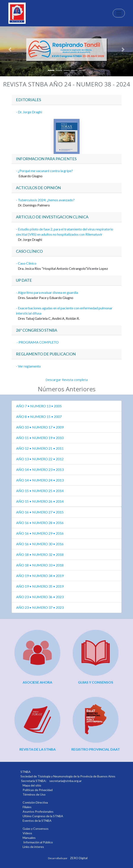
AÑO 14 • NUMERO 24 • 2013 (40, 480)
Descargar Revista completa (67, 380)
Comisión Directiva (35, 802)
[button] (10, 50)
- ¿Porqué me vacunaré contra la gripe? (44, 171)
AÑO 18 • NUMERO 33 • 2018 (40, 565)
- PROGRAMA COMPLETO (37, 342)
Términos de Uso (34, 794)
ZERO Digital (79, 858)
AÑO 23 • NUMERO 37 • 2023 (40, 607)
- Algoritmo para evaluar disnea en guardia (47, 292)
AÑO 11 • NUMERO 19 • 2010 (40, 438)
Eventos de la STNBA (37, 821)
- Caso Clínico (27, 263)
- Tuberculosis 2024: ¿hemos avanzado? (45, 200)
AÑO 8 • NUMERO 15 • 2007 (39, 416)
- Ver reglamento (28, 366)
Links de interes (33, 847)
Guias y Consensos (36, 829)
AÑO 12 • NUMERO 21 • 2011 (40, 448)
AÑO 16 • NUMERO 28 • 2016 (40, 523)
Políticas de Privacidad (38, 790)
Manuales (29, 838)
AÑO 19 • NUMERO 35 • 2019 (40, 586)
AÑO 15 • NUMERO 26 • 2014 (40, 501)
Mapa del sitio (32, 785)
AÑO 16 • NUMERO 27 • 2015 (40, 512)
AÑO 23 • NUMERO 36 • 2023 (40, 597)
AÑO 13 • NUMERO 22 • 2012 (40, 459)
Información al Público (38, 842)
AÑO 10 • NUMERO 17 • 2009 (40, 427)
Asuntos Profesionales (38, 811)
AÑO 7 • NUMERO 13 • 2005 (39, 406)
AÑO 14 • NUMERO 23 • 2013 (40, 469)
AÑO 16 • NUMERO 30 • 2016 (40, 544)
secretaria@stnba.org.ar (66, 781)
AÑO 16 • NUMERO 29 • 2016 (40, 533)
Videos (27, 833)
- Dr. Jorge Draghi (29, 112)
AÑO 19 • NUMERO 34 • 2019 (40, 576)
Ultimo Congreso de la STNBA (43, 816)
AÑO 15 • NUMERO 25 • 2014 (40, 491)
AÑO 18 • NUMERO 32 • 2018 (40, 554)
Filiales (27, 807)
